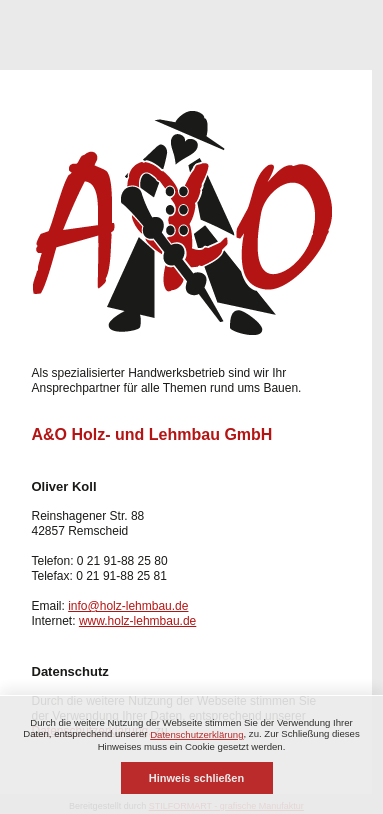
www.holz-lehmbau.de (137, 621)
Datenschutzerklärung (196, 734)
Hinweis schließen (196, 778)
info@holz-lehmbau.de (128, 606)
